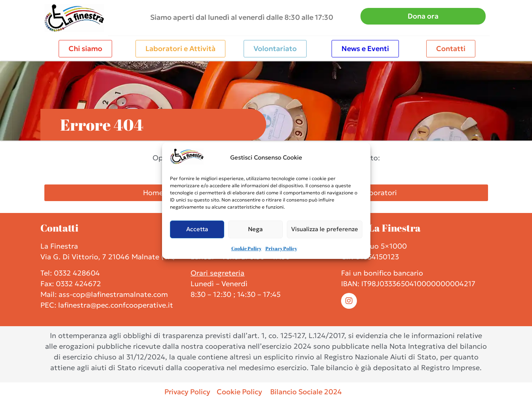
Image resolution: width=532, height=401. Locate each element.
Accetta (197, 229)
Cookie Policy (246, 248)
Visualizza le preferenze (325, 229)
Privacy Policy (281, 248)
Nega (255, 229)
